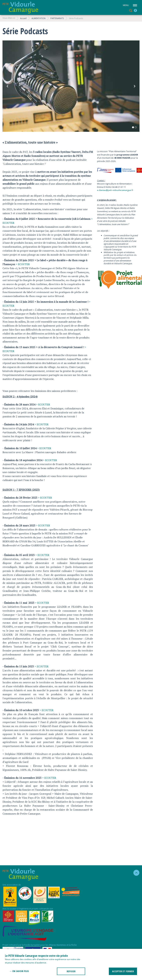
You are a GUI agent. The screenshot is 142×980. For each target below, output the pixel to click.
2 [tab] (136, 127)
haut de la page (135, 873)
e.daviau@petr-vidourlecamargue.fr (115, 190)
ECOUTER (46, 498)
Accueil (23, 18)
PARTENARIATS (57, 18)
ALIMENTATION (38, 18)
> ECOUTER (23, 264)
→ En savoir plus (19, 971)
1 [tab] (133, 127)
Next (135, 86)
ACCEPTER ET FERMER (123, 971)
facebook (135, 10)
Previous (7, 86)
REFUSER (71, 971)
